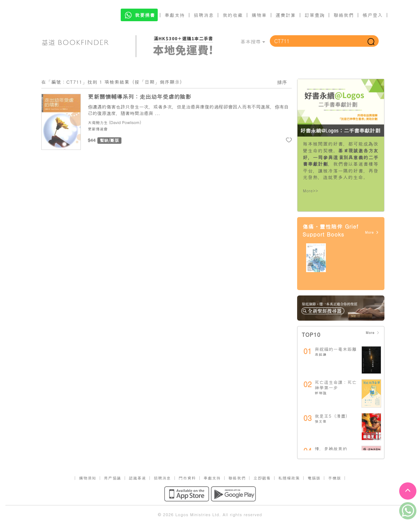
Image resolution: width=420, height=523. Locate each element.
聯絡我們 (343, 15)
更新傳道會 (98, 129)
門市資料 (187, 478)
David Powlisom (125, 122)
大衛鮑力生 (98, 122)
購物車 (259, 15)
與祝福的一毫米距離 (336, 349)
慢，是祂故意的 (331, 448)
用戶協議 (112, 478)
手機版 (334, 478)
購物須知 (88, 478)
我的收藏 (233, 15)
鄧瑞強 (321, 393)
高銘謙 (321, 354)
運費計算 (286, 15)
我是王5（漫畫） (333, 416)
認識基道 (137, 478)
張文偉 (321, 421)
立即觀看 (262, 478)
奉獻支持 (175, 15)
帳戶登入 (373, 15)
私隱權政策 (289, 478)
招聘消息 (204, 15)
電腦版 (314, 478)
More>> (311, 191)
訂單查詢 (315, 15)
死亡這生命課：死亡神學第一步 (336, 385)
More (372, 232)
